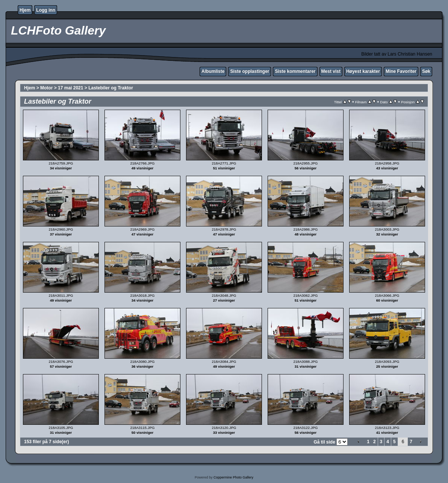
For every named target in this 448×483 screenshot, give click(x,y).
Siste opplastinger (250, 71)
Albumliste (213, 71)
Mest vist (331, 71)
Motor (46, 88)
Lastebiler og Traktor (111, 88)
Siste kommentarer (295, 71)
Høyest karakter (363, 71)
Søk (426, 71)
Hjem (25, 10)
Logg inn (46, 10)
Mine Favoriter (401, 71)
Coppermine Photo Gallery (233, 477)
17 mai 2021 (70, 88)
